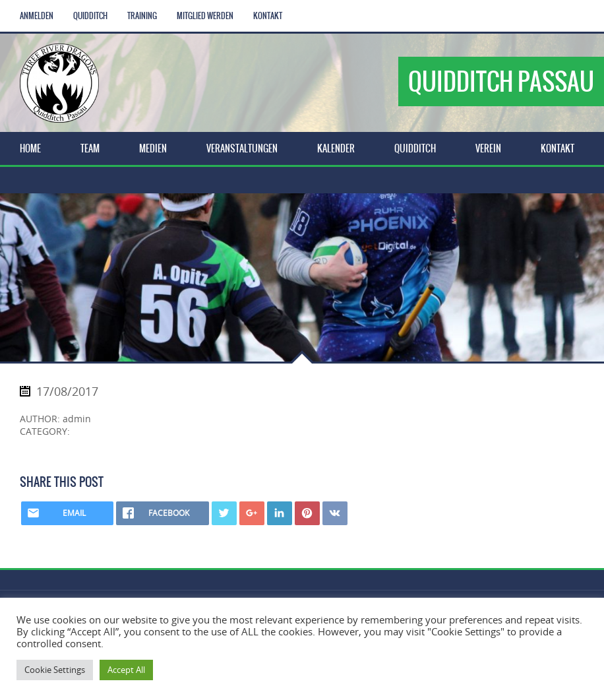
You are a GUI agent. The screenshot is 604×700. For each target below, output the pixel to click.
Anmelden (37, 16)
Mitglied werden (205, 16)
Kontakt (268, 16)
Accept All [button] (126, 670)
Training (142, 16)
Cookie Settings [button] (55, 670)
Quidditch (90, 16)
